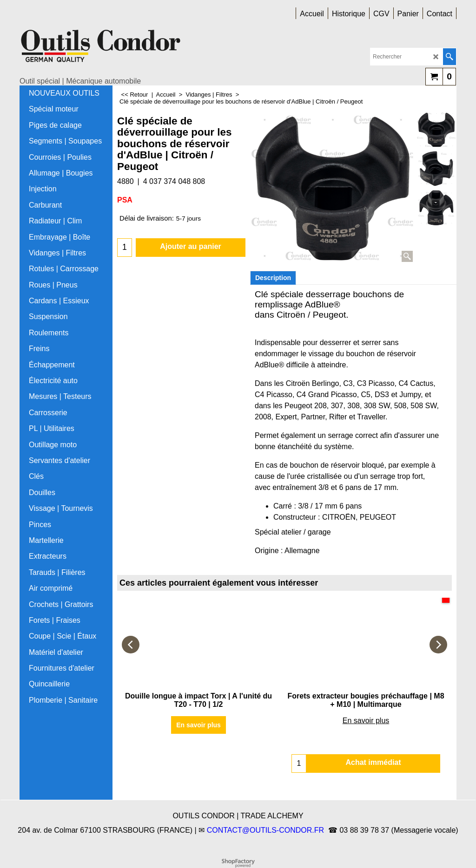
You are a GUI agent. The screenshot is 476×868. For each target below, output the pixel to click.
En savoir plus (198, 725)
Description (273, 278)
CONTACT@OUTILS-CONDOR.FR (265, 830)
